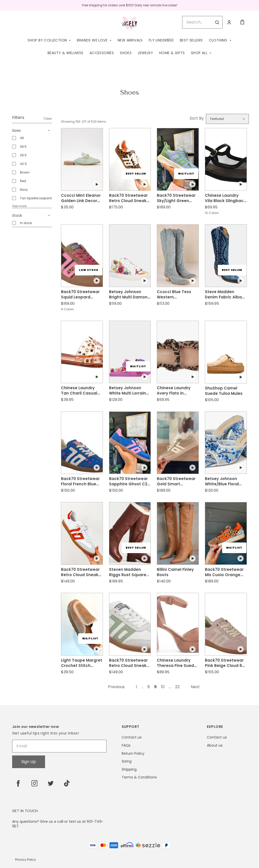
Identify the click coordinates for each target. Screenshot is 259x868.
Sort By (197, 118)
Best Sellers (191, 40)
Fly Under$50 (161, 40)
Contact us (132, 737)
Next (195, 687)
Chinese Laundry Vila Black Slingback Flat (225, 198)
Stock (32, 215)
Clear (48, 118)
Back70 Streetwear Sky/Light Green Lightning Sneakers (176, 198)
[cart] (242, 22)
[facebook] (18, 783)
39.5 (23, 155)
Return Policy (133, 754)
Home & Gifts (172, 53)
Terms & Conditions (139, 777)
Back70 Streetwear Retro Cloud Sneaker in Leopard (130, 198)
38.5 (23, 147)
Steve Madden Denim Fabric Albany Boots (226, 294)
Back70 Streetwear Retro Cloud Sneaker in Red (82, 572)
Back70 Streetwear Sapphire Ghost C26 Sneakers (129, 481)
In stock (26, 223)
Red (23, 181)
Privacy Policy (26, 860)
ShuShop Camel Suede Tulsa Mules (224, 391)
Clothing (218, 40)
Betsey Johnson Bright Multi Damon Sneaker (128, 294)
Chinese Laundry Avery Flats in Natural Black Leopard (174, 390)
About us (215, 745)
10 (163, 687)
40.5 (23, 164)
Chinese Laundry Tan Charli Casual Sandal (79, 390)
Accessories (102, 53)
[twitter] (51, 783)
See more (19, 206)
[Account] (229, 22)
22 (177, 687)
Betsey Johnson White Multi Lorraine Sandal (129, 390)
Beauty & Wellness (66, 53)
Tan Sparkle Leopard (36, 198)
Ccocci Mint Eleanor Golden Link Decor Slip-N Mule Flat (81, 198)
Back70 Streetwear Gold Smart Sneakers (176, 481)
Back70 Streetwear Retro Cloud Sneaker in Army (130, 663)
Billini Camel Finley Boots (175, 572)
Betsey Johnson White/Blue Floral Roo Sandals (222, 481)
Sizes (32, 131)
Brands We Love (92, 40)
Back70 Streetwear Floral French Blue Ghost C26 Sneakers (82, 481)
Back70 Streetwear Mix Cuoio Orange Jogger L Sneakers (224, 572)
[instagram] (34, 783)
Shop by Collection (47, 40)
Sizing (127, 761)
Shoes (126, 53)
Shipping (129, 769)
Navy (24, 190)
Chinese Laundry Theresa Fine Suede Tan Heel (177, 663)
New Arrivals (130, 40)
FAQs (126, 745)
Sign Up (29, 762)
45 (22, 138)
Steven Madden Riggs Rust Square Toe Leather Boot (128, 572)
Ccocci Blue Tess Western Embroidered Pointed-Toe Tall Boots (174, 294)
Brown (25, 172)
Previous (116, 687)
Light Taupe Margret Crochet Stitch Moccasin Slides (82, 663)
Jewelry (145, 53)
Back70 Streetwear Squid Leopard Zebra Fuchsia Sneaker (80, 294)
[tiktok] (67, 783)
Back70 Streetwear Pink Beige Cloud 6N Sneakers (225, 663)
